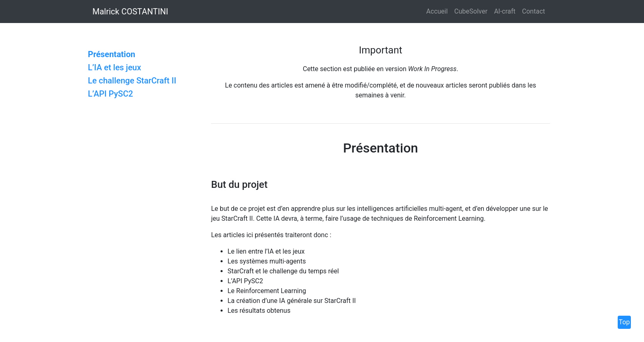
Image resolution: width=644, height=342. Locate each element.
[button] (636, 11)
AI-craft (505, 11)
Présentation (112, 54)
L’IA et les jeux (115, 67)
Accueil (437, 11)
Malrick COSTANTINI (130, 12)
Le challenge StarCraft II (132, 81)
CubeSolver (471, 11)
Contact (534, 11)
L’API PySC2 (110, 94)
